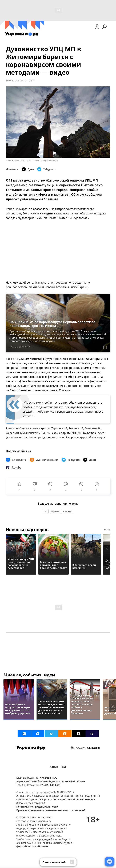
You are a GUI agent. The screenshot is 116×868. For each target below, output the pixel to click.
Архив (54, 767)
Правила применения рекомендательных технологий (51, 810)
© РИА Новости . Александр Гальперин (23, 160)
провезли (60, 283)
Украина (55, 511)
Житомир (68, 511)
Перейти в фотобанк (50, 160)
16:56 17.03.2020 (14, 81)
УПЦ (45, 511)
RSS (64, 767)
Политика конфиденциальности (37, 807)
